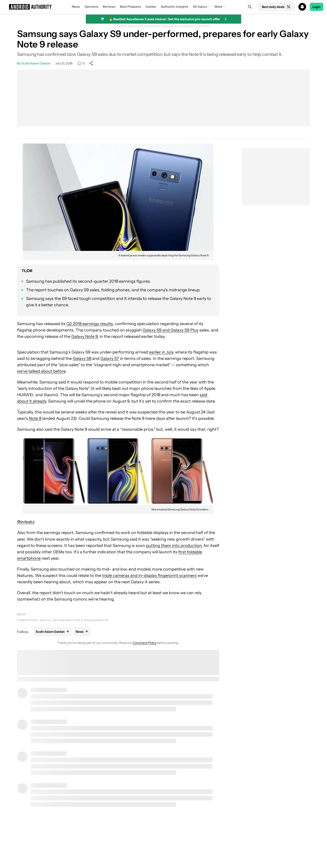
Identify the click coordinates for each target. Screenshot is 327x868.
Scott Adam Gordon (36, 63)
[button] (163, 7)
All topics (200, 7)
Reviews (109, 7)
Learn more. (203, 26)
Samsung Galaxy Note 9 (67, 620)
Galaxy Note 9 (84, 336)
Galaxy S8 (82, 359)
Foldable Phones (27, 620)
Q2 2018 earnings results (90, 324)
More (218, 7)
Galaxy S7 (110, 359)
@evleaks (26, 522)
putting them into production (174, 546)
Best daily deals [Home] (276, 7)
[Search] (250, 7)
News (76, 7)
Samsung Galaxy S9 (96, 620)
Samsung (45, 620)
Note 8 (35, 418)
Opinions (91, 7)
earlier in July (161, 352)
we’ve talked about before (41, 371)
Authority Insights (175, 7)
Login (317, 7)
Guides (151, 7)
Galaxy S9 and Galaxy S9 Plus (171, 330)
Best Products (130, 7)
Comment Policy (145, 643)
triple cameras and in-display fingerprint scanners (149, 576)
